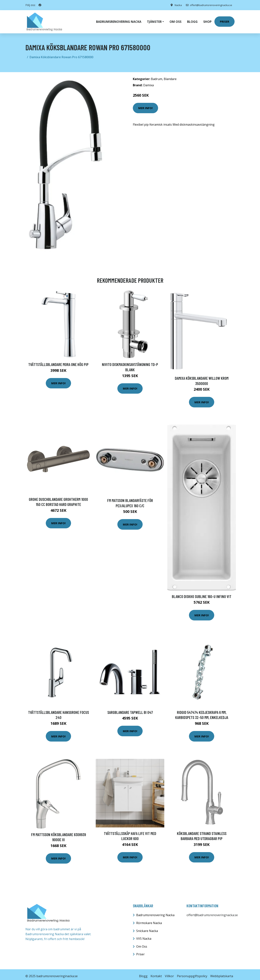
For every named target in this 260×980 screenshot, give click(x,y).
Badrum (157, 76)
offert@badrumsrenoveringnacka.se (208, 5)
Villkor (169, 973)
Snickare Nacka (147, 928)
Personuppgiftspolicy (192, 973)
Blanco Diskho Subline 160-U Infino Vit (202, 593)
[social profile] (40, 5)
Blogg (192, 20)
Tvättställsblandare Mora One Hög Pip (58, 361)
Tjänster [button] (154, 20)
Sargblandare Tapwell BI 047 (130, 709)
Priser (224, 20)
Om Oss (142, 943)
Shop (207, 20)
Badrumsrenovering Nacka (119, 20)
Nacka (175, 5)
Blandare (170, 76)
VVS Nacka (144, 935)
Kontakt (156, 973)
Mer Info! (145, 105)
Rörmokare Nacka (149, 920)
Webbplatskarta (222, 973)
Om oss (175, 20)
